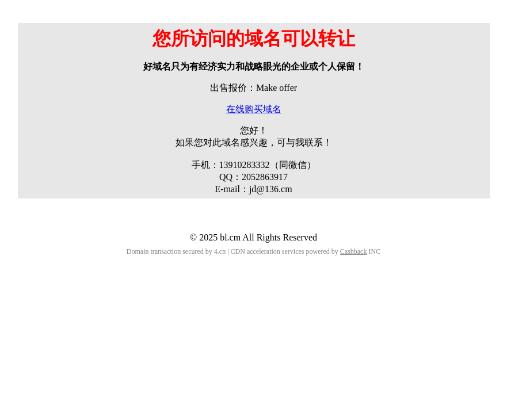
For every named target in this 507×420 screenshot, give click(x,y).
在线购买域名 (254, 109)
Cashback (354, 251)
